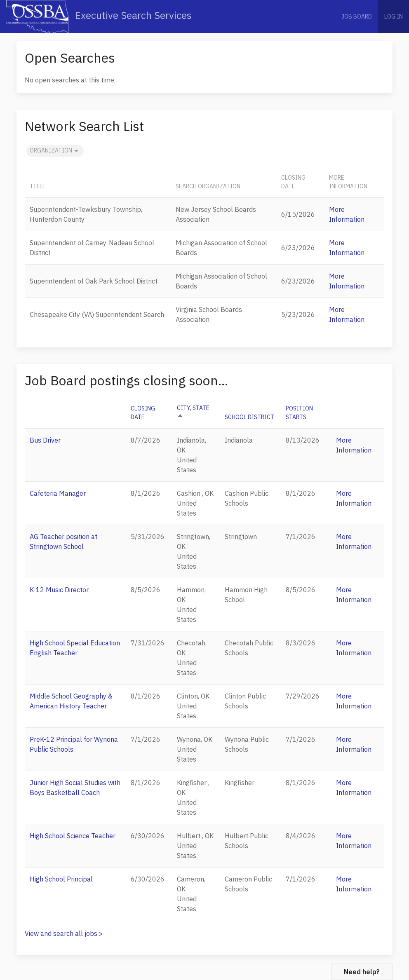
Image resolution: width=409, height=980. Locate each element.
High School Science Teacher (73, 836)
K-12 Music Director (59, 590)
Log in (394, 16)
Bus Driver (45, 440)
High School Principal (61, 879)
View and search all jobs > (64, 933)
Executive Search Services (99, 16)
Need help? (362, 972)
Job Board (357, 16)
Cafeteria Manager (58, 493)
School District (249, 417)
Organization (55, 151)
